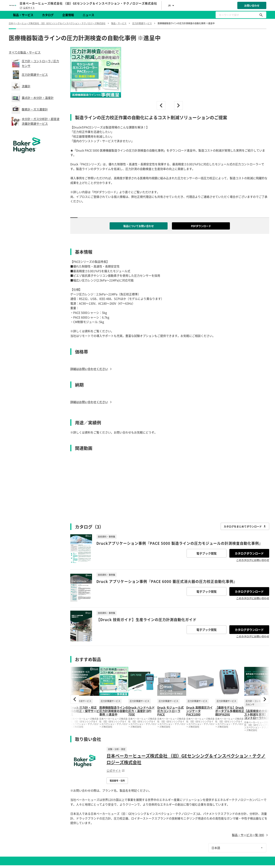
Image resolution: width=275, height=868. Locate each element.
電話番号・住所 (117, 781)
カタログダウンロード (249, 553)
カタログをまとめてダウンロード (245, 526)
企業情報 (68, 15)
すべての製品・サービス (25, 52)
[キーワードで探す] (261, 15)
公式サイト (27, 8)
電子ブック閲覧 (207, 553)
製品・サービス (23, 15)
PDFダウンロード (201, 226)
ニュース (88, 15)
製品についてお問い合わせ (139, 226)
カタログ (48, 15)
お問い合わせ (252, 5)
